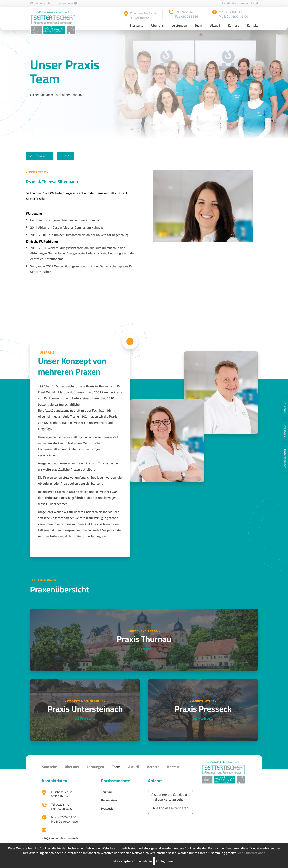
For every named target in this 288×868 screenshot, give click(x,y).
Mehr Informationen (251, 853)
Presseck (285, 431)
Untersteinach (285, 459)
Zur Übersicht (39, 156)
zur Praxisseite (144, 649)
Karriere (233, 26)
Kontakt (252, 26)
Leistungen (179, 26)
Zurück (66, 156)
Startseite (136, 26)
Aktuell (215, 26)
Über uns (157, 26)
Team (198, 26)
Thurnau (285, 407)
